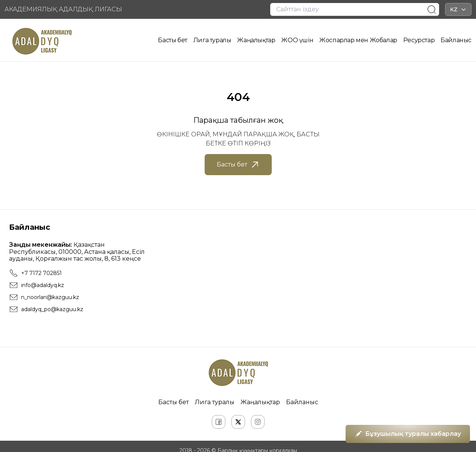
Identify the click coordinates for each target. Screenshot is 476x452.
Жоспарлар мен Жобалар (358, 40)
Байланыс (456, 40)
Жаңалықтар (256, 40)
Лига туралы (212, 40)
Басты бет (172, 40)
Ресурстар (419, 40)
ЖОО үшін (297, 40)
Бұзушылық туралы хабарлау (408, 434)
